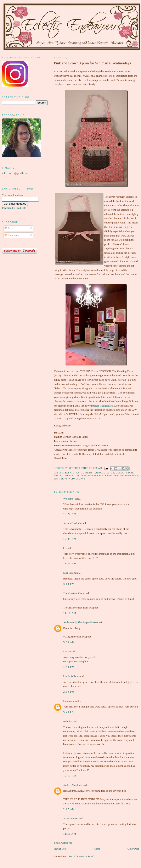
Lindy (66, 651)
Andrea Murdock (72, 785)
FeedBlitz (21, 208)
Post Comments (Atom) (82, 856)
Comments (12, 235)
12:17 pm (70, 776)
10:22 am (70, 514)
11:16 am (70, 613)
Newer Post (60, 849)
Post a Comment (63, 843)
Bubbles (68, 721)
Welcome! (69, 499)
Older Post (133, 849)
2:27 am (69, 809)
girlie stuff (71, 476)
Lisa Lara (68, 573)
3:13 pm (69, 584)
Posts (9, 228)
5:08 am (69, 642)
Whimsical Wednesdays (100, 406)
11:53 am (70, 563)
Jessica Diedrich (72, 523)
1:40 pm (69, 667)
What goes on (71, 818)
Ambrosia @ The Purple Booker (81, 622)
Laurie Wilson (71, 676)
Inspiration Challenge (96, 476)
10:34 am (70, 539)
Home (97, 849)
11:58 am (70, 834)
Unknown (69, 701)
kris (65, 548)
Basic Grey (72, 473)
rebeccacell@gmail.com (15, 173)
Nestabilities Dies (126, 476)
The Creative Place (74, 593)
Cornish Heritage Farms (98, 473)
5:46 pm (69, 712)
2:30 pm (69, 692)
